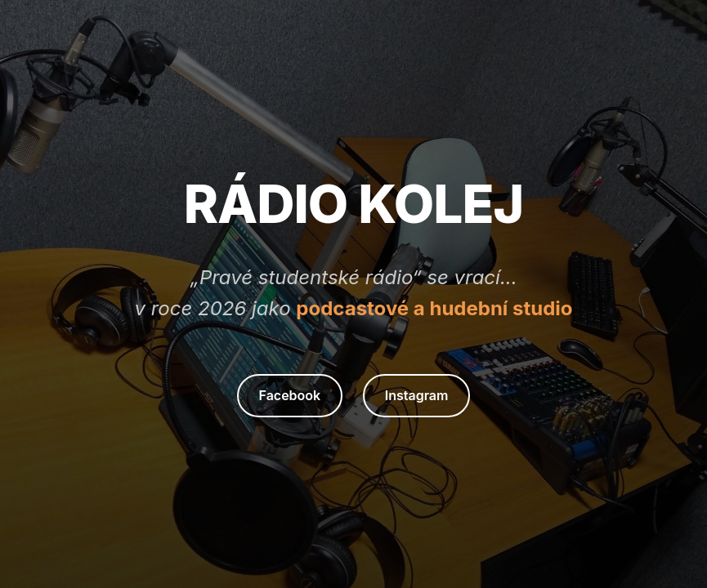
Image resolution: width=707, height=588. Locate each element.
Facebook (290, 395)
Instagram (417, 395)
